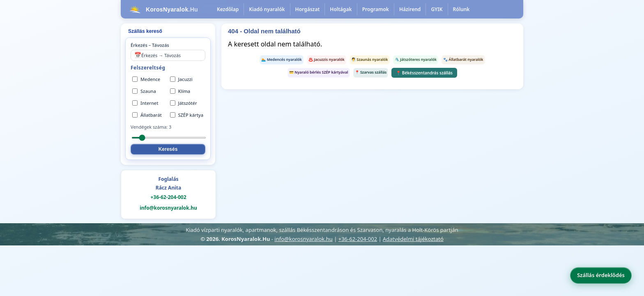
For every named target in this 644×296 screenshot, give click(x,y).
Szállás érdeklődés (601, 275)
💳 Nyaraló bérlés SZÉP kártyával (319, 72)
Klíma (180, 91)
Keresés (168, 149)
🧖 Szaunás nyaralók (370, 59)
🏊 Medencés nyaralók (282, 59)
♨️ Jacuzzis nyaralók (327, 59)
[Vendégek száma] (169, 138)
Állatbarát (147, 115)
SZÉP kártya (187, 115)
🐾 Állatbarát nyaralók (463, 59)
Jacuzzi (181, 79)
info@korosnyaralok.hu (168, 208)
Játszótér (184, 103)
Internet (145, 103)
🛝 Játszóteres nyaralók (416, 59)
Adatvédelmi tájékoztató (413, 239)
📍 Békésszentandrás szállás (424, 73)
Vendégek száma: (151, 127)
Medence (146, 79)
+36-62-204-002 (168, 197)
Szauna (144, 91)
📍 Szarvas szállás (371, 72)
